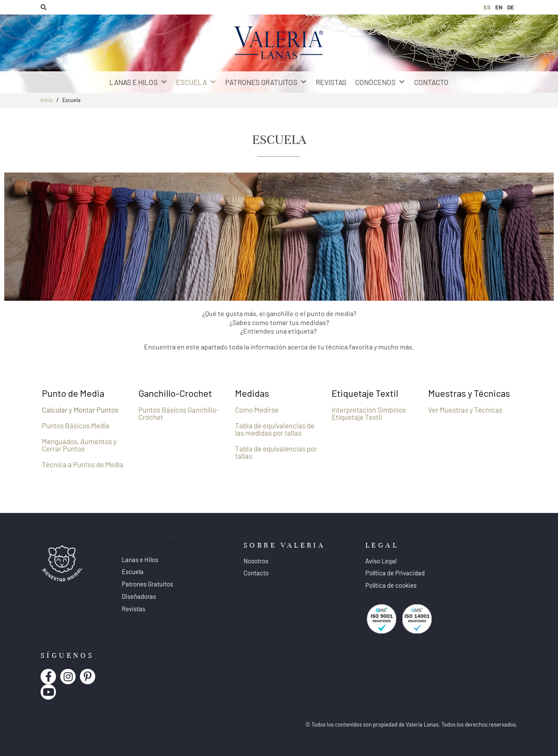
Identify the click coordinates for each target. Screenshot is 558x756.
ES (487, 7)
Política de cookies (391, 585)
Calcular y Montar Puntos (80, 410)
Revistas (331, 82)
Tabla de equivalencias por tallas (276, 452)
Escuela (196, 82)
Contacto (431, 82)
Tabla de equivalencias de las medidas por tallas (275, 429)
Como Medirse (257, 410)
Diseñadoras (139, 596)
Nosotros (256, 561)
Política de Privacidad (395, 573)
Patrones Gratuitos (266, 82)
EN (499, 7)
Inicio (47, 100)
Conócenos (380, 82)
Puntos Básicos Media (76, 425)
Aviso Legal (381, 561)
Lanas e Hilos (138, 82)
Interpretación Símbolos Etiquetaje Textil (369, 413)
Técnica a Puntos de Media (83, 464)
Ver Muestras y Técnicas (465, 410)
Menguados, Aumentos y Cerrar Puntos (79, 445)
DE (511, 7)
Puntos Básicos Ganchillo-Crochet (179, 413)
